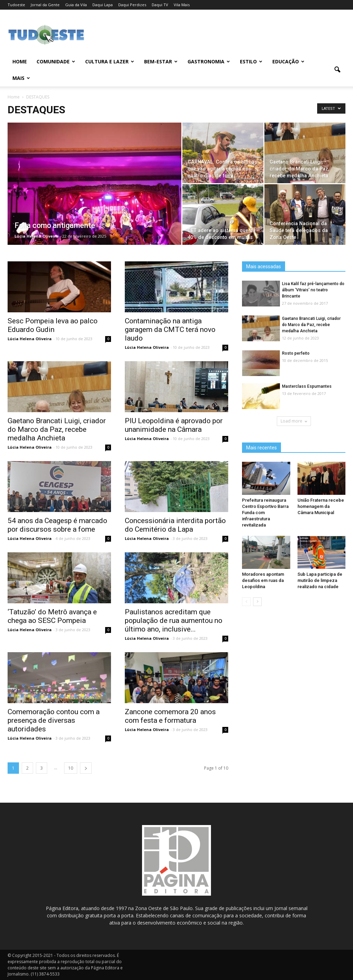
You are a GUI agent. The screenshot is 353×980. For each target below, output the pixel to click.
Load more (294, 421)
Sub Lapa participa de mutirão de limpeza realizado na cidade (320, 580)
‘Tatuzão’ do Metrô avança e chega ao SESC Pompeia (52, 616)
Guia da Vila (76, 5)
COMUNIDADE (56, 61)
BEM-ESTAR (161, 61)
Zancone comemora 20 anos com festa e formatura (170, 716)
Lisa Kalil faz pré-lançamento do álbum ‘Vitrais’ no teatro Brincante (313, 290)
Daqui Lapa (103, 5)
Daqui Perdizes (132, 5)
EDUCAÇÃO (288, 61)
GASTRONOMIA (209, 61)
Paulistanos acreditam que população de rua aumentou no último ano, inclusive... (174, 621)
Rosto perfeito (296, 353)
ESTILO (251, 61)
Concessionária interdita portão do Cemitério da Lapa (175, 525)
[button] (337, 70)
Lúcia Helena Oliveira (37, 236)
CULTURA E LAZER (110, 61)
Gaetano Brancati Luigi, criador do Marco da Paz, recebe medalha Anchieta (57, 429)
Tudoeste (16, 5)
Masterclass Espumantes (307, 386)
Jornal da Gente (45, 5)
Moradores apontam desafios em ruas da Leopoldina (263, 580)
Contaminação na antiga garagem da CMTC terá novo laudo (170, 330)
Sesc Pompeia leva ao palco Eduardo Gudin (53, 325)
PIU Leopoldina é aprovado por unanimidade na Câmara (174, 425)
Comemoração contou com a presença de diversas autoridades (54, 720)
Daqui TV (160, 5)
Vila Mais (182, 5)
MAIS (21, 78)
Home (20, 61)
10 (71, 768)
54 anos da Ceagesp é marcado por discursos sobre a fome (57, 525)
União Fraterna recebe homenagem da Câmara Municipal (321, 506)
